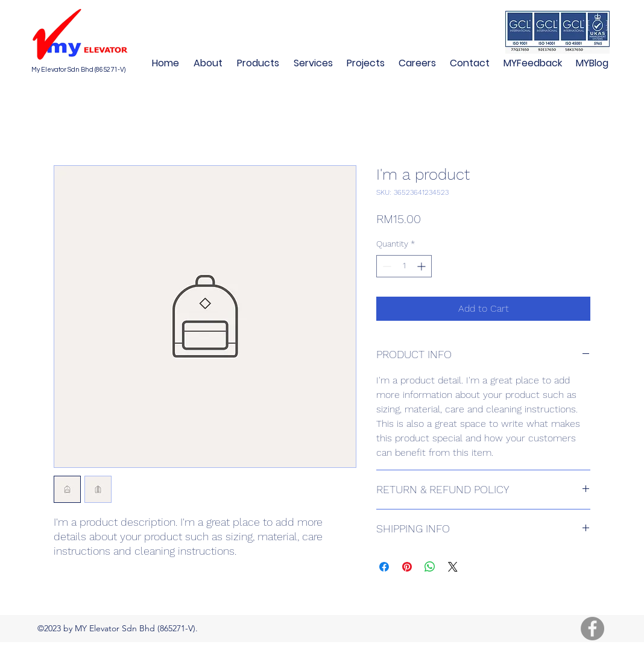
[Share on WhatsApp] (430, 567)
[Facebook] (592, 629)
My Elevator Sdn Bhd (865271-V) (78, 70)
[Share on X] (453, 567)
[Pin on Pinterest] (407, 567)
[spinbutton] (404, 266)
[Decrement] (386, 266)
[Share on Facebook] (384, 567)
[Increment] (422, 266)
